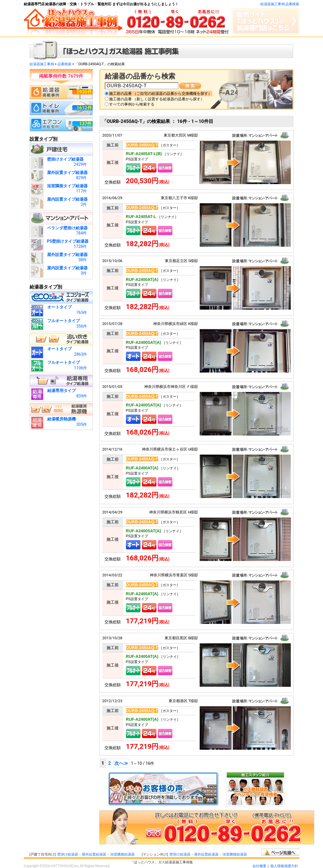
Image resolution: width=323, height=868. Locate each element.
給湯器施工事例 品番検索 (280, 4)
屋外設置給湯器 (94, 854)
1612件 (84, 108)
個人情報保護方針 (284, 866)
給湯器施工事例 (42, 64)
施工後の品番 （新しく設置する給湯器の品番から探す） (157, 99)
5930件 (84, 92)
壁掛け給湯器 (68, 854)
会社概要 (259, 866)
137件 (86, 124)
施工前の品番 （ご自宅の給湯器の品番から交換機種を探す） (160, 93)
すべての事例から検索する (132, 104)
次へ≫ (121, 763)
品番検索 (64, 64)
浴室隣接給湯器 (122, 854)
